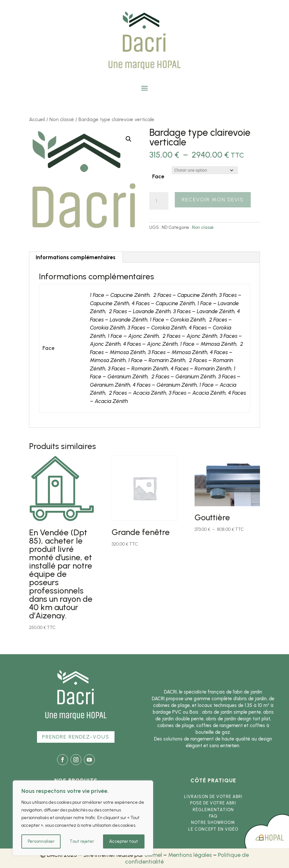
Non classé (62, 119)
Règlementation (213, 810)
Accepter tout (124, 841)
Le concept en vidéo (213, 829)
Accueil (37, 119)
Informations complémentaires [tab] (76, 257)
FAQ (213, 816)
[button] (129, 139)
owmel (153, 855)
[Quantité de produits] (159, 201)
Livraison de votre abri (213, 797)
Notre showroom (213, 822)
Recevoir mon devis (213, 200)
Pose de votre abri (213, 803)
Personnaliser (41, 841)
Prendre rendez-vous (76, 737)
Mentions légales (190, 855)
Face (158, 176)
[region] (83, 818)
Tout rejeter (82, 841)
